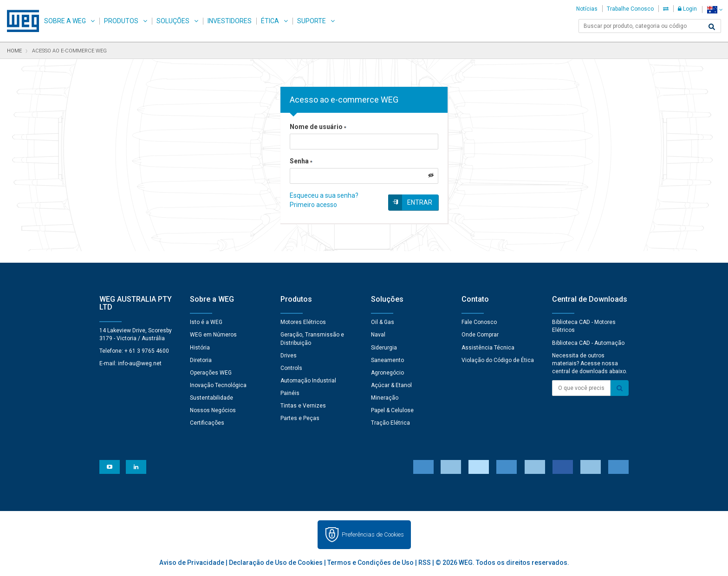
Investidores (230, 21)
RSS (425, 563)
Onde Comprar (480, 335)
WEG (20, 21)
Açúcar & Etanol (391, 385)
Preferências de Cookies (373, 534)
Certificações (207, 423)
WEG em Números (213, 335)
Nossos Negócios (213, 410)
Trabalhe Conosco (630, 9)
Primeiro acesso (313, 205)
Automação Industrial (308, 381)
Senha (301, 161)
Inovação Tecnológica (218, 385)
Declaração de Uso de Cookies (276, 563)
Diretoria (201, 360)
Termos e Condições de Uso (370, 563)
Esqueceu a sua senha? (324, 195)
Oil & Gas (383, 322)
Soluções (173, 21)
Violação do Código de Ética (498, 360)
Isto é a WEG (206, 322)
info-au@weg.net (140, 363)
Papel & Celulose (392, 410)
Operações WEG (211, 373)
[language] (715, 10)
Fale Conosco (479, 322)
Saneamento (387, 360)
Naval (378, 335)
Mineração (385, 398)
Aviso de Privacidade (192, 563)
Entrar (420, 202)
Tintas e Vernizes (303, 406)
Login (687, 9)
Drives (289, 356)
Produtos (121, 21)
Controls (291, 368)
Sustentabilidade (211, 398)
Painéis (290, 393)
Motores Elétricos (303, 322)
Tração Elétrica (390, 423)
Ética (270, 21)
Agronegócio (387, 373)
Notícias (587, 9)
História (200, 348)
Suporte (312, 21)
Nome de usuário (318, 127)
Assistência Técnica (488, 348)
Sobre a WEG (65, 21)
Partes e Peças (300, 418)
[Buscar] (712, 27)
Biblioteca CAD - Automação (588, 343)
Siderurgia (384, 348)
